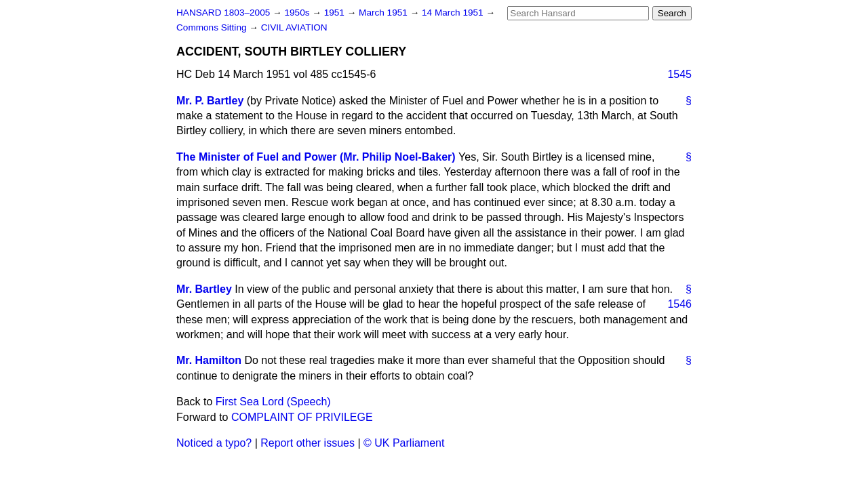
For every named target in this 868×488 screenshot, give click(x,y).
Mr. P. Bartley (210, 101)
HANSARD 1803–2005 (223, 13)
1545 (679, 74)
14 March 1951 (454, 13)
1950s (298, 13)
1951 (336, 13)
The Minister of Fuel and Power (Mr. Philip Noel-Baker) (316, 157)
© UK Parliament (404, 443)
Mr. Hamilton (209, 360)
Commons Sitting (213, 27)
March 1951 (384, 13)
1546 (679, 304)
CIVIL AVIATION (294, 27)
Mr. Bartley (204, 289)
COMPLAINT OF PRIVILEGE (302, 417)
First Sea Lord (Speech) (273, 402)
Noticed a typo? (214, 443)
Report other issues (308, 443)
